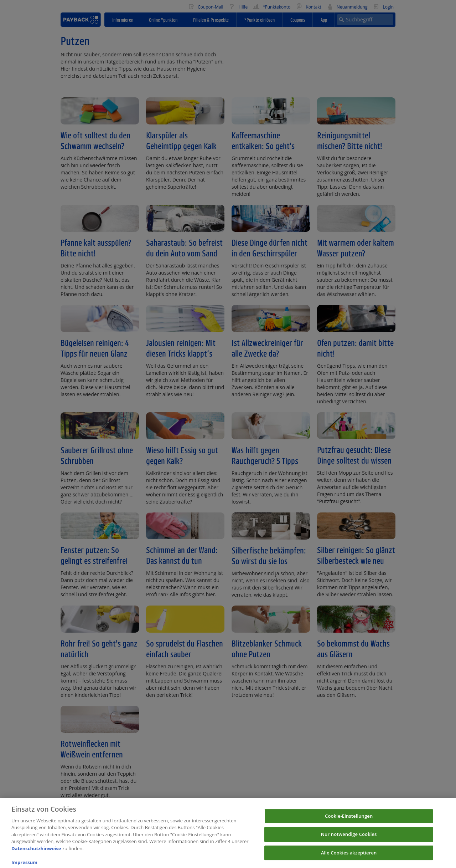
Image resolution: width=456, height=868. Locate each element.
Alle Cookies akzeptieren (349, 858)
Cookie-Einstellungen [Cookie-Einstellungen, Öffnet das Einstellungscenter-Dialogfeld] (349, 821)
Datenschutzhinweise (36, 854)
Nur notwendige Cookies (349, 840)
